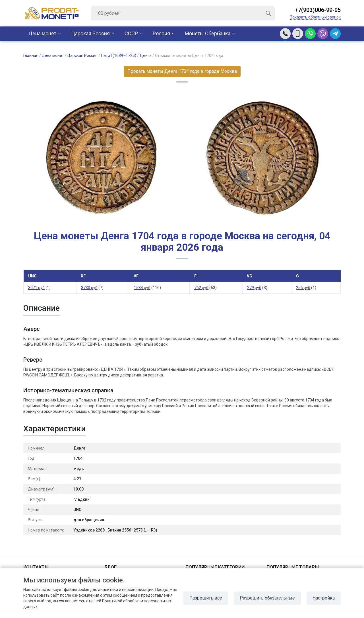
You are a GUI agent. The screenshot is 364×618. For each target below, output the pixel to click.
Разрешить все (206, 598)
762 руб (201, 288)
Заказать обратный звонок (315, 17)
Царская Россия (90, 33)
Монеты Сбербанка (208, 33)
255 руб (303, 288)
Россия (161, 33)
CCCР (131, 33)
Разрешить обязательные (267, 598)
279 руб (254, 288)
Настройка (324, 598)
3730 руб (89, 288)
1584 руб (142, 288)
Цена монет (42, 33)
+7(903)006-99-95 (318, 10)
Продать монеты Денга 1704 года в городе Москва (182, 71)
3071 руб (36, 288)
